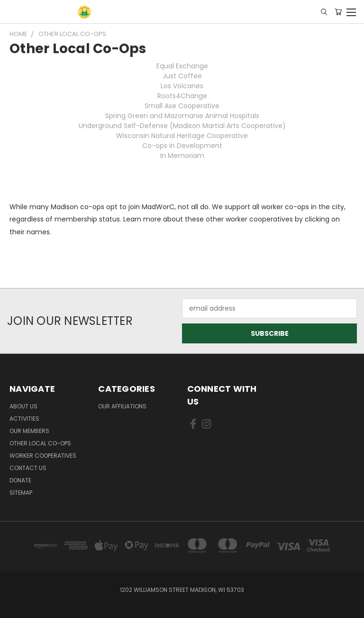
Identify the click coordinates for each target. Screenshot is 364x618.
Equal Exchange (182, 66)
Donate (20, 480)
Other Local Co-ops (40, 443)
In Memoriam (182, 156)
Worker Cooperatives (43, 456)
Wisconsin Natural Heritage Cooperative (182, 136)
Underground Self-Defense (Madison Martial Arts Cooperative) (182, 126)
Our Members (29, 431)
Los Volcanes (182, 86)
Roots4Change (182, 96)
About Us (23, 406)
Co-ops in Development (182, 146)
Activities (24, 419)
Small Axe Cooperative (182, 106)
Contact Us (28, 468)
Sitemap (21, 493)
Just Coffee (182, 76)
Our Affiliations (122, 406)
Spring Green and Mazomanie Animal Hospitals (182, 116)
